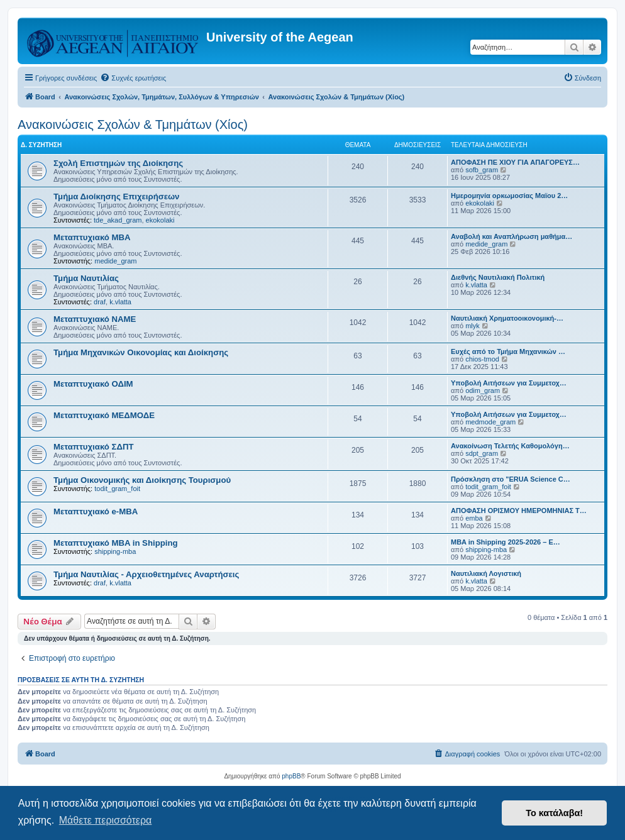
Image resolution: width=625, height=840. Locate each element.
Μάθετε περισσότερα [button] (106, 820)
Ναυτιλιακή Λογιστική (486, 573)
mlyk (473, 326)
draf (100, 302)
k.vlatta (120, 302)
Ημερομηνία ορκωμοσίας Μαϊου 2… (509, 196)
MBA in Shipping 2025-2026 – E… (506, 542)
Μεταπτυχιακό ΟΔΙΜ (93, 384)
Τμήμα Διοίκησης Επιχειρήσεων (116, 196)
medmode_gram (490, 422)
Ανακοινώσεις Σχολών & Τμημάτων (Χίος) (133, 124)
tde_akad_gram (118, 220)
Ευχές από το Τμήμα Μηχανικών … (508, 351)
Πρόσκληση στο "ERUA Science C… (511, 479)
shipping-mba (115, 551)
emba (474, 518)
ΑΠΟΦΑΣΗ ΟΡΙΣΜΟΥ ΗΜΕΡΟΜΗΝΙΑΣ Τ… (519, 511)
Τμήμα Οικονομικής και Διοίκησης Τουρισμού (142, 480)
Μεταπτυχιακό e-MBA (96, 511)
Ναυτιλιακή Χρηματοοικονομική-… (507, 318)
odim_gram (483, 390)
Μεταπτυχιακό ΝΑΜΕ (95, 319)
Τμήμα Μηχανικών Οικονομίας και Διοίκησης (141, 352)
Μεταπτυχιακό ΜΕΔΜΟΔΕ (104, 415)
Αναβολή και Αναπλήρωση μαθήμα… (512, 236)
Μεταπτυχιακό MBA (92, 237)
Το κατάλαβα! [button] (554, 813)
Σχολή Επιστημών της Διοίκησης (118, 163)
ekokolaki (160, 220)
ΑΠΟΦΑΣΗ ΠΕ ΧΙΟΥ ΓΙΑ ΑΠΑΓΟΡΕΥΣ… (515, 162)
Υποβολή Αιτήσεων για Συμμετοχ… (509, 383)
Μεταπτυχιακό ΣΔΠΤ (94, 447)
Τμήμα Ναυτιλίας (86, 278)
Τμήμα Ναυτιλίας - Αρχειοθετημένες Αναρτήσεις (146, 574)
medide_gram (115, 261)
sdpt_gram (482, 453)
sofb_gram (482, 170)
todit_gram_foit (117, 489)
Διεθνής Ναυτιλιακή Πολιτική (498, 277)
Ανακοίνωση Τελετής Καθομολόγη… (510, 446)
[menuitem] (133, 78)
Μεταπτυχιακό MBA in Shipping (116, 543)
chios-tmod (482, 359)
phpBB (291, 776)
